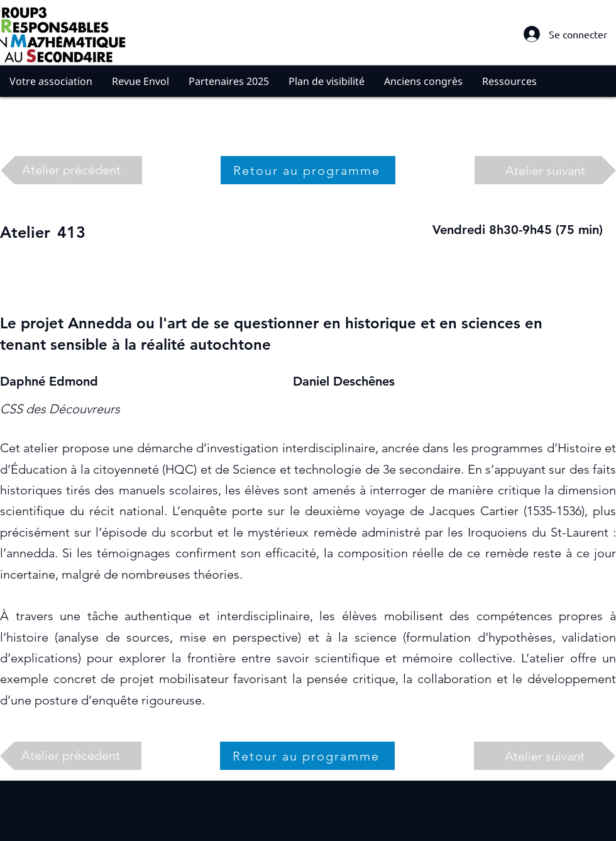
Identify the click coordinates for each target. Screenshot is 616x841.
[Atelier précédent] (71, 170)
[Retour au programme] (308, 170)
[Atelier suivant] (545, 170)
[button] (51, 81)
